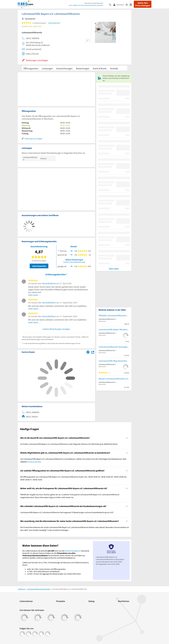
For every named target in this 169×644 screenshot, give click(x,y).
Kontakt (114, 68)
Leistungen (47, 68)
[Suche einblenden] (111, 5)
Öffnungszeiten (31, 68)
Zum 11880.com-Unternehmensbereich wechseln (86, 5)
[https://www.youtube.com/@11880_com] (48, 634)
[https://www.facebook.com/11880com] (22, 634)
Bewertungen (83, 68)
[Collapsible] (127, 438)
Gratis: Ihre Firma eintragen (143, 4)
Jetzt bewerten (39, 266)
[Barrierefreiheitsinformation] (128, 5)
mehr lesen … (34, 295)
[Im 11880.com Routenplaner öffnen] (88, 352)
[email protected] (34, 462)
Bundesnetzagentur (73, 551)
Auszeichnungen (64, 68)
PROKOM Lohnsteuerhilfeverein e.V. (114, 315)
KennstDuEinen (49, 283)
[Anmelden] (119, 5)
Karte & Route (100, 68)
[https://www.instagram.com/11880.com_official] (29, 634)
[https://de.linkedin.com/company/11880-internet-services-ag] (41, 634)
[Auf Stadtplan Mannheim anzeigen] (93, 352)
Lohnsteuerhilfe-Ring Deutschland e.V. (114, 361)
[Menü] (132, 5)
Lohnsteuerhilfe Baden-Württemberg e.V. (114, 329)
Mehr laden (114, 269)
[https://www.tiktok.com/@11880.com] (35, 634)
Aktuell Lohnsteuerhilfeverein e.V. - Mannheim (114, 379)
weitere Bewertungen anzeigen (56, 329)
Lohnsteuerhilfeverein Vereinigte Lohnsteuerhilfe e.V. (114, 347)
